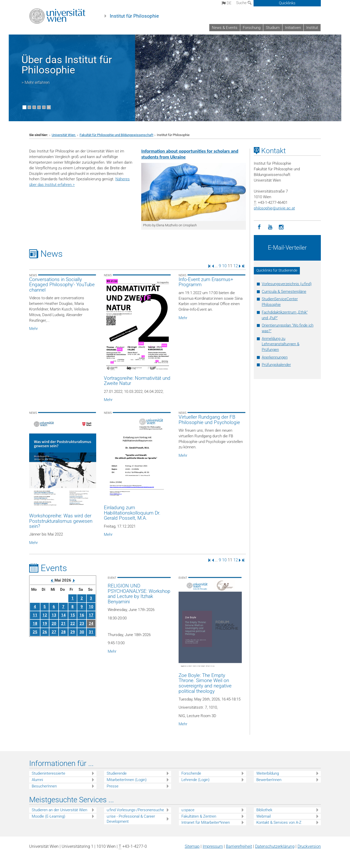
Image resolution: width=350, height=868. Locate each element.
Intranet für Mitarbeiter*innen (206, 822)
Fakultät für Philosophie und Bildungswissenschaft (116, 135)
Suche (244, 3)
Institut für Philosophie (134, 16)
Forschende (191, 773)
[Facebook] (259, 227)
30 (82, 632)
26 (45, 632)
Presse (113, 786)
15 (73, 615)
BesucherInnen (44, 786)
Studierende (117, 773)
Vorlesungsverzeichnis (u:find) (287, 284)
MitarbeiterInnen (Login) (127, 780)
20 (54, 624)
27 (54, 632)
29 (73, 632)
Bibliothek (264, 810)
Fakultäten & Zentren (199, 816)
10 (224, 266)
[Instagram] (281, 227)
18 (35, 624)
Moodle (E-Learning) (48, 816)
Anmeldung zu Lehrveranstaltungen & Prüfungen (281, 344)
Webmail (264, 816)
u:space (188, 810)
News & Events (225, 28)
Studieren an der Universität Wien (59, 810)
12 (236, 266)
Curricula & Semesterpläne (284, 292)
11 (35, 615)
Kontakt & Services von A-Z (279, 822)
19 (45, 624)
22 (73, 624)
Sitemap (192, 846)
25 (35, 632)
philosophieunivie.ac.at (274, 208)
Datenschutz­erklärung (275, 846)
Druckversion (309, 846)
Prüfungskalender (276, 365)
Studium (273, 28)
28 (63, 632)
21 (63, 624)
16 (82, 615)
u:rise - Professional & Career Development (131, 819)
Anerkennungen (275, 357)
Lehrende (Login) (195, 780)
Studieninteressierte (48, 773)
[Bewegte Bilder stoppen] (49, 107)
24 (91, 624)
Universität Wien (64, 135)
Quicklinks (287, 3)
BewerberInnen (269, 780)
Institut (312, 28)
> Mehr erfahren (36, 82)
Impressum (213, 846)
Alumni (37, 780)
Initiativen (293, 28)
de (227, 3)
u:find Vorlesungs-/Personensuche (135, 810)
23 (82, 624)
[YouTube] (270, 227)
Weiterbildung (268, 773)
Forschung (252, 28)
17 (91, 615)
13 (54, 615)
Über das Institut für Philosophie (67, 65)
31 (91, 632)
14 (63, 615)
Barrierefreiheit (239, 846)
